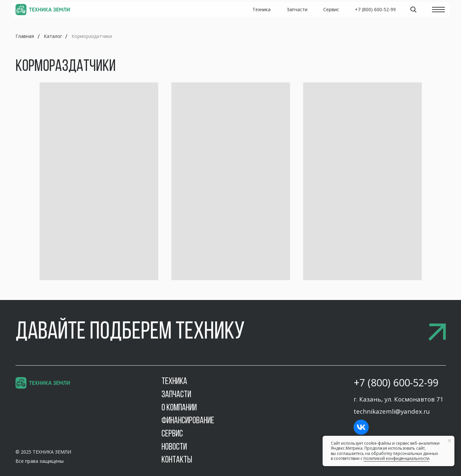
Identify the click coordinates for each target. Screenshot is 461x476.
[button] (231, 333)
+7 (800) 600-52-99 (396, 383)
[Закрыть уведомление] (449, 441)
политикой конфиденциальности (396, 458)
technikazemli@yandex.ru (392, 411)
